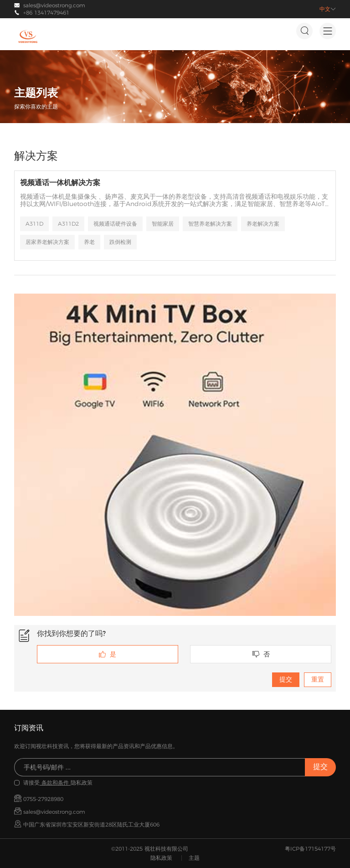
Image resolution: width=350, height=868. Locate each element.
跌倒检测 (120, 242)
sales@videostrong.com (54, 5)
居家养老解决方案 (47, 242)
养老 (89, 242)
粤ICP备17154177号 (310, 849)
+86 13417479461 (46, 13)
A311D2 (68, 224)
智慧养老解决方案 (210, 224)
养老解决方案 (263, 224)
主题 (194, 858)
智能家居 (163, 224)
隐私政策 (161, 858)
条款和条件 (55, 783)
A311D (34, 224)
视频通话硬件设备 (115, 224)
